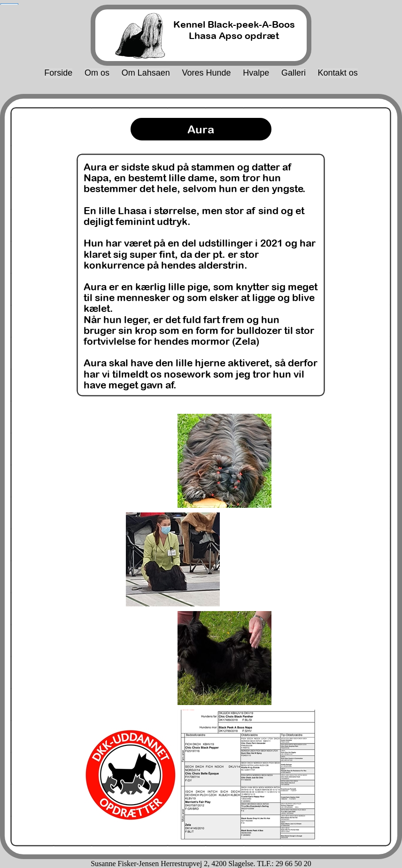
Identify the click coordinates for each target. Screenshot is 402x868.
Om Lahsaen (146, 73)
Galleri (294, 73)
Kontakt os (338, 73)
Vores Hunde (206, 73)
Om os (97, 73)
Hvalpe (256, 73)
